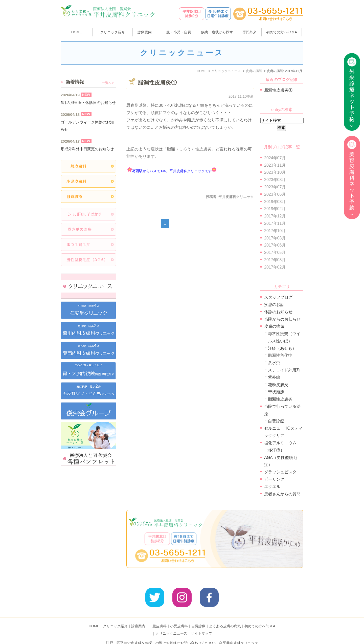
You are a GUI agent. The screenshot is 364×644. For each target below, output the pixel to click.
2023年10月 (275, 172)
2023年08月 (275, 180)
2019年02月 (275, 209)
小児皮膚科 (179, 618)
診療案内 (145, 32)
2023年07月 (275, 187)
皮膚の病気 (274, 326)
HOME (77, 32)
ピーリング (274, 479)
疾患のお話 (274, 305)
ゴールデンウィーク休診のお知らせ (87, 126)
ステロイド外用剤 (284, 370)
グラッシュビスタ (280, 472)
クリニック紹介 (115, 618)
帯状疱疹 (276, 392)
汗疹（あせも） (282, 348)
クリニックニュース (171, 626)
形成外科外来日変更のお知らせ (87, 149)
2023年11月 (275, 165)
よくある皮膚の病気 (225, 618)
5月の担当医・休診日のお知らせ (88, 103)
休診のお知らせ (278, 312)
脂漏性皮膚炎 (280, 399)
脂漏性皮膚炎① (157, 83)
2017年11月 (275, 223)
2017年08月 (275, 238)
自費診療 (276, 421)
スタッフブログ (278, 297)
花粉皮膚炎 (278, 385)
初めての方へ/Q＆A (260, 618)
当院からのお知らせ (282, 319)
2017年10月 (275, 231)
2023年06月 (275, 194)
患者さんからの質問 (282, 494)
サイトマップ (201, 626)
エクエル (272, 487)
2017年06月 (275, 245)
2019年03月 (275, 202)
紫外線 (274, 377)
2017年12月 (275, 216)
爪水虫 (274, 363)
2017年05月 (275, 252)
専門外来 (249, 32)
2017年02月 (275, 267)
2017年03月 (275, 260)
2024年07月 (275, 158)
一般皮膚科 (158, 618)
